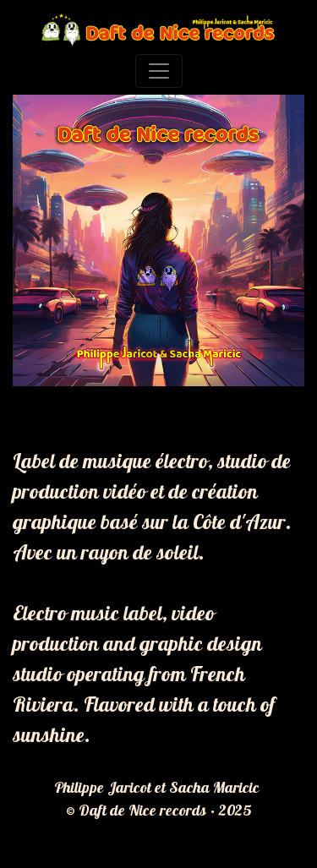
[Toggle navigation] (159, 71)
